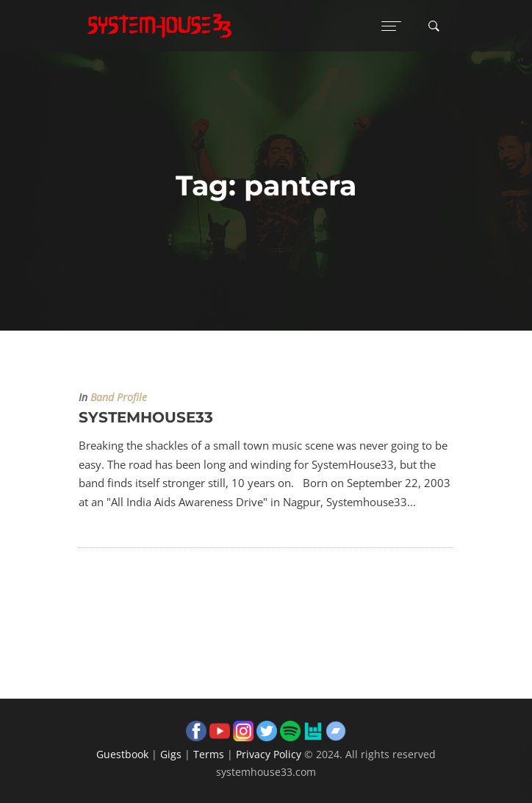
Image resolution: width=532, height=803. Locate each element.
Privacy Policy (269, 754)
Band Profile (119, 397)
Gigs (171, 754)
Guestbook (122, 754)
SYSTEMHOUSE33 (146, 417)
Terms (209, 754)
